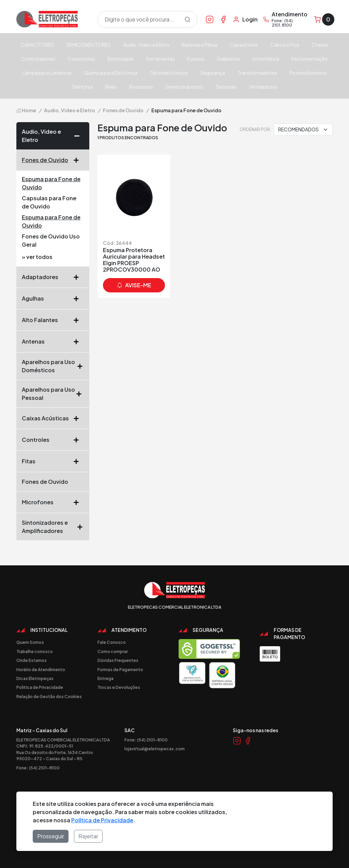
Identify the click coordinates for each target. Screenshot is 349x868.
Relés (111, 87)
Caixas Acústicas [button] (53, 418)
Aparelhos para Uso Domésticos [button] (53, 366)
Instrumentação (310, 59)
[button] (79, 136)
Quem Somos (30, 642)
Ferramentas (161, 59)
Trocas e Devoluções (119, 687)
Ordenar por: (255, 129)
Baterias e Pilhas (200, 45)
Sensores (226, 87)
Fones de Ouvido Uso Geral (51, 240)
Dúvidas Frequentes (118, 660)
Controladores (38, 59)
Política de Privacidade (102, 820)
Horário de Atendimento (41, 669)
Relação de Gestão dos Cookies (49, 696)
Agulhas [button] (53, 299)
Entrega (105, 678)
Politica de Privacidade (40, 687)
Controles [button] (53, 440)
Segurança (213, 73)
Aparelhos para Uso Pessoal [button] (53, 394)
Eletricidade (121, 59)
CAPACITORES (37, 45)
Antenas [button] (53, 342)
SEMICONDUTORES (89, 45)
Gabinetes (229, 59)
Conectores (81, 59)
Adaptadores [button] (53, 277)
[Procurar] (187, 19)
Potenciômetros (308, 73)
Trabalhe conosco (35, 651)
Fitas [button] (53, 461)
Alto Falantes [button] (53, 320)
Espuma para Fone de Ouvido (51, 183)
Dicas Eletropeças (35, 678)
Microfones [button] (53, 502)
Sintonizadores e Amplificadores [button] (53, 527)
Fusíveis (196, 59)
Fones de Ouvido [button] (53, 160)
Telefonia (82, 87)
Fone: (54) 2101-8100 (38, 768)
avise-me (134, 285)
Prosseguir (51, 836)
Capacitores (244, 45)
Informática (266, 59)
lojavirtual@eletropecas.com (155, 749)
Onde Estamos (32, 660)
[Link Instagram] (210, 19)
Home (26, 110)
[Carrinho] (324, 19)
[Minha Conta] (245, 19)
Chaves (320, 45)
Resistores (141, 87)
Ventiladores (263, 87)
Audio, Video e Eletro (146, 45)
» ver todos (37, 257)
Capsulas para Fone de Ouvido (49, 202)
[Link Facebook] (223, 19)
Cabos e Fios (285, 45)
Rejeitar (88, 836)
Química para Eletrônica (111, 73)
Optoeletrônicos (169, 73)
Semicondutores (184, 87)
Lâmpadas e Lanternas (47, 73)
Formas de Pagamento (120, 669)
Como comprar (113, 651)
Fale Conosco (112, 642)
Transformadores (257, 73)
